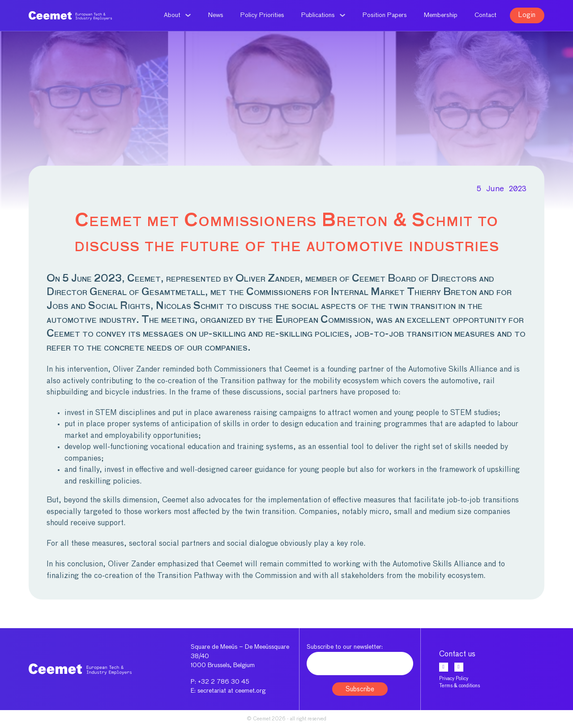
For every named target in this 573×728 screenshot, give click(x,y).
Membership (441, 15)
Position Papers (385, 15)
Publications (318, 15)
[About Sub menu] (188, 15)
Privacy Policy (454, 679)
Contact (485, 15)
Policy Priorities (262, 15)
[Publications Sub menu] (342, 15)
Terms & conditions (460, 686)
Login (527, 15)
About (172, 15)
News (216, 15)
